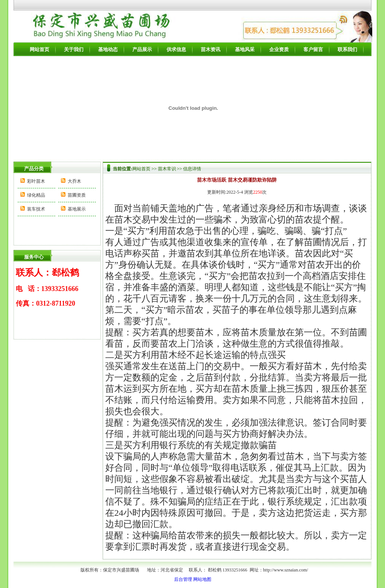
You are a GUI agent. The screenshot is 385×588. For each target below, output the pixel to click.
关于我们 (74, 49)
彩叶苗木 (36, 181)
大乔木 (74, 181)
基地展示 (77, 209)
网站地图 (202, 579)
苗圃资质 (77, 195)
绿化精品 (36, 195)
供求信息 (176, 49)
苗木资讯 (211, 49)
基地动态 (108, 49)
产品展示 (142, 49)
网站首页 (39, 49)
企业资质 (279, 49)
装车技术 (36, 209)
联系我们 (347, 49)
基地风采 (245, 49)
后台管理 (183, 579)
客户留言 (313, 49)
